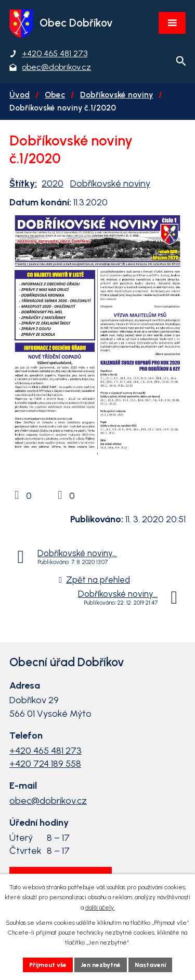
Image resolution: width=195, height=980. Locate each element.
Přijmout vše (48, 965)
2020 (53, 183)
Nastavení (150, 965)
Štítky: (23, 183)
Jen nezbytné (101, 965)
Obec (55, 95)
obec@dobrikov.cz (48, 801)
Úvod (19, 95)
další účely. (100, 908)
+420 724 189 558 (45, 764)
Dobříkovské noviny (116, 95)
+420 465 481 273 (45, 751)
